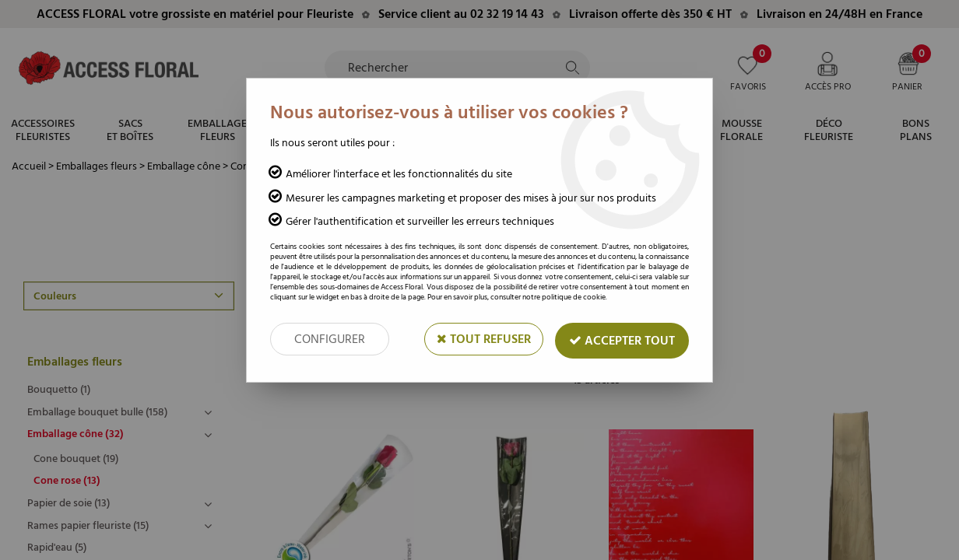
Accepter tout (622, 341)
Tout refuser (484, 339)
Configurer (330, 339)
